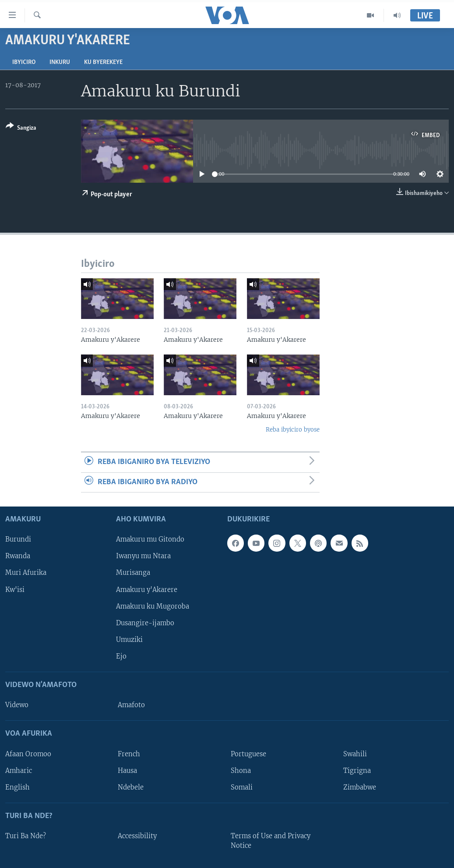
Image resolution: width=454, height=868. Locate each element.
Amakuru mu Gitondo (150, 540)
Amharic (19, 771)
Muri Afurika (26, 573)
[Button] (21, 129)
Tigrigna (357, 771)
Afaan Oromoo (28, 754)
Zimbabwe (360, 787)
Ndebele (131, 787)
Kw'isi (15, 590)
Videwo (17, 705)
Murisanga (133, 573)
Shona (241, 771)
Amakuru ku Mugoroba (153, 606)
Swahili (355, 754)
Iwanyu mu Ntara (143, 556)
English (18, 787)
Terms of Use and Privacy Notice (271, 841)
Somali (242, 787)
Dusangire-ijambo (145, 623)
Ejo (121, 656)
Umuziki (129, 640)
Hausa (127, 771)
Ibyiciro (24, 62)
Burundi (18, 540)
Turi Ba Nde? (26, 836)
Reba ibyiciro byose (293, 430)
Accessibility (137, 836)
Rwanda (18, 556)
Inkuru (60, 62)
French (129, 754)
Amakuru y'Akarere (147, 590)
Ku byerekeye (103, 62)
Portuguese (248, 754)
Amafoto (131, 705)
